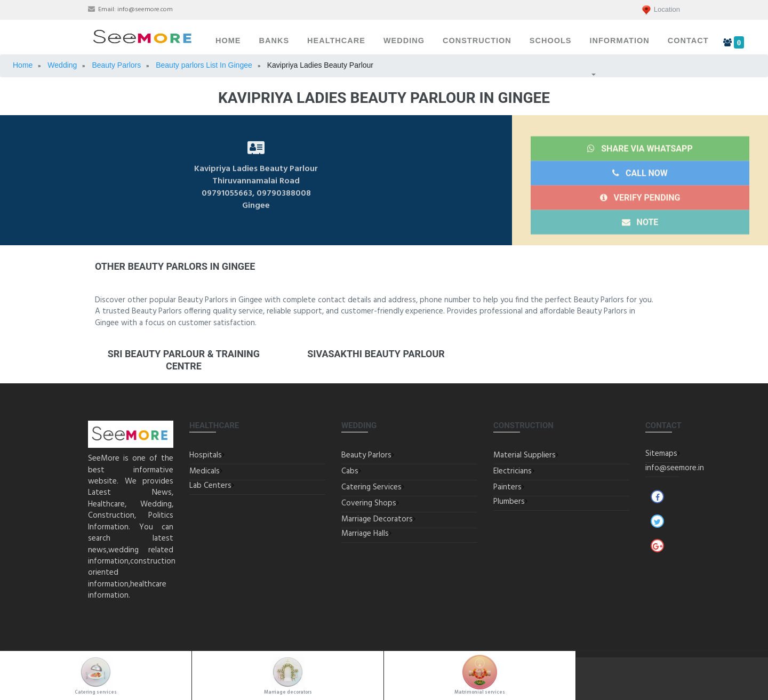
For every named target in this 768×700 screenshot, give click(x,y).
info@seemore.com (145, 10)
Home (228, 41)
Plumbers (509, 502)
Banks (274, 41)
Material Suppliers (525, 455)
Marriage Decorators (377, 519)
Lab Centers (210, 486)
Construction (477, 41)
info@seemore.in (675, 468)
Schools (551, 41)
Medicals (205, 471)
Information (619, 41)
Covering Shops (369, 503)
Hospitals (206, 455)
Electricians (513, 471)
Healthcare (336, 41)
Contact (688, 41)
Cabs (350, 471)
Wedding (404, 41)
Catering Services (371, 487)
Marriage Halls (365, 534)
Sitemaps (661, 454)
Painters (507, 487)
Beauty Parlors (366, 455)
